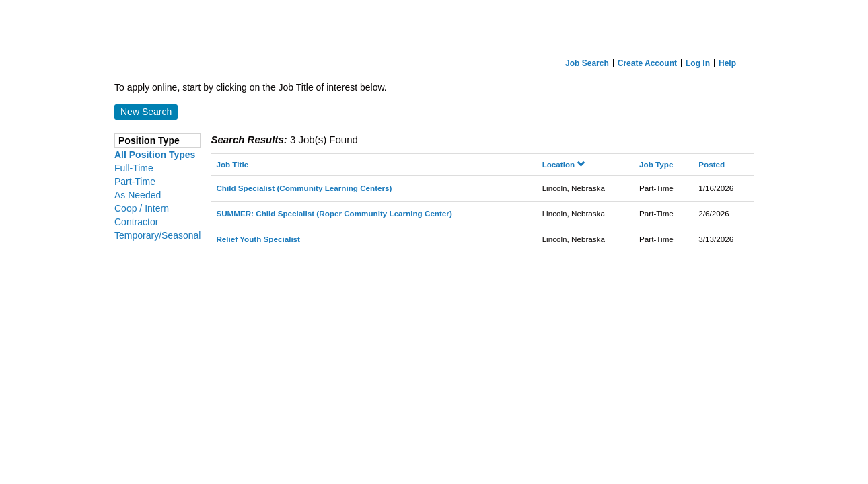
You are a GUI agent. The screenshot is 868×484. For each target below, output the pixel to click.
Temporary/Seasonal (157, 235)
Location (564, 164)
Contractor (136, 222)
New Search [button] (146, 112)
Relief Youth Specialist (258, 239)
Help (727, 63)
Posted (712, 164)
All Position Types (155, 155)
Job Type (656, 164)
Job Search (587, 63)
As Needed (138, 195)
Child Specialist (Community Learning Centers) (304, 188)
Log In (698, 63)
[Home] (434, 26)
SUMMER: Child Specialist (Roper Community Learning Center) (334, 213)
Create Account (647, 63)
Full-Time (134, 168)
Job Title (232, 164)
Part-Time (135, 182)
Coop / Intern (142, 208)
